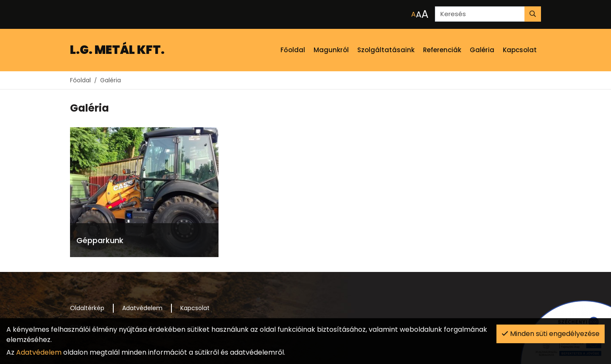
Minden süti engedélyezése (551, 334)
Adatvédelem (39, 352)
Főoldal (80, 80)
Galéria (111, 80)
